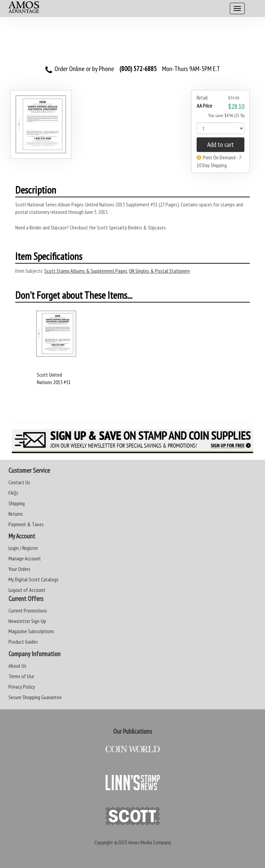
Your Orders (19, 569)
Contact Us (19, 482)
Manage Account (25, 558)
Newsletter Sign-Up (27, 621)
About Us (17, 666)
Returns (16, 514)
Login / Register (23, 548)
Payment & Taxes (26, 524)
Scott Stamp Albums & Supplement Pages (86, 271)
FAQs (13, 493)
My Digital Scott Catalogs (34, 579)
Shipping (17, 503)
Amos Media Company (150, 842)
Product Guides (23, 642)
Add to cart (220, 144)
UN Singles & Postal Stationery (159, 271)
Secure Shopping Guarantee (35, 697)
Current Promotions (28, 610)
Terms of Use (21, 676)
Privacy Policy (22, 687)
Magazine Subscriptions (31, 631)
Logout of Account (27, 590)
